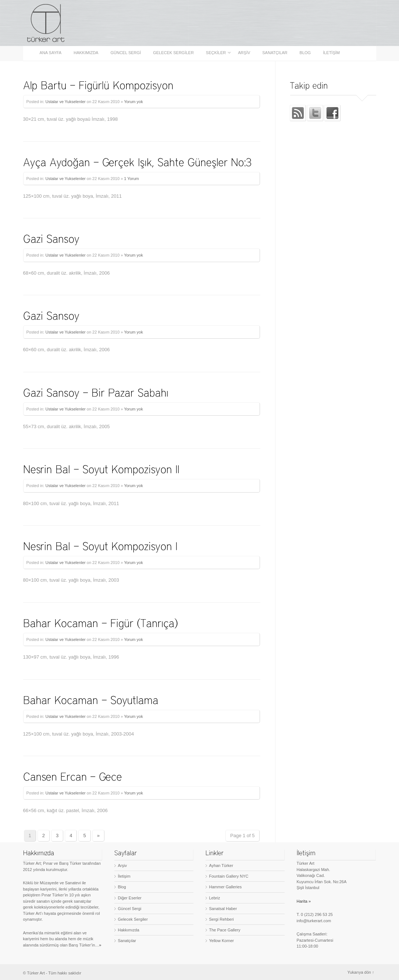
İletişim (331, 53)
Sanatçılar (275, 53)
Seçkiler (216, 53)
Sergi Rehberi (222, 919)
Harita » (304, 901)
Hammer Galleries (226, 887)
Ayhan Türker (221, 866)
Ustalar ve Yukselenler (65, 102)
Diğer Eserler (130, 898)
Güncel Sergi (126, 53)
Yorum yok (133, 102)
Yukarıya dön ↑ (361, 972)
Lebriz (215, 898)
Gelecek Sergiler (173, 53)
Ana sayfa (51, 53)
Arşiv (244, 53)
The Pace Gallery (225, 930)
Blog (305, 53)
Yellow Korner (222, 941)
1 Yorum (131, 179)
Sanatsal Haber (223, 909)
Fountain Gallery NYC (229, 876)
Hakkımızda (86, 53)
